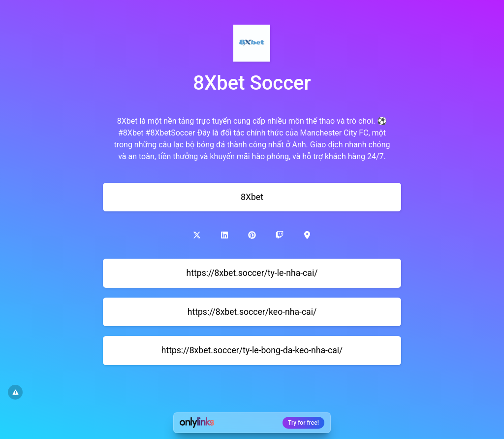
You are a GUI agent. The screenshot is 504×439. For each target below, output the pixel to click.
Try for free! (303, 423)
